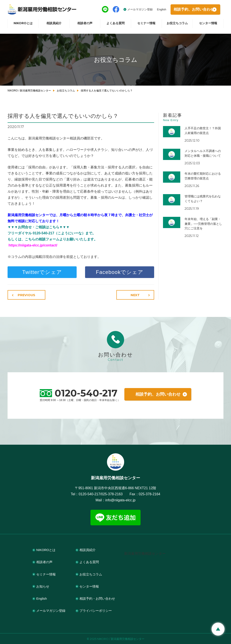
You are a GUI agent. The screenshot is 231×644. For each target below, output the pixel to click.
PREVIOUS (26, 295)
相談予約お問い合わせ (191, 10)
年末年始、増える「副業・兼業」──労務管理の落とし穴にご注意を (203, 224)
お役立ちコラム (177, 25)
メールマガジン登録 (133, 10)
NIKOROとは (23, 25)
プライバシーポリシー (96, 610)
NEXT (136, 295)
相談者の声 (85, 25)
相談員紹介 (54, 25)
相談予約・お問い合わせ (97, 598)
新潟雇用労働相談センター (145, 553)
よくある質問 (115, 25)
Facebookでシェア (120, 272)
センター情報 (208, 25)
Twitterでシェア (42, 272)
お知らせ (43, 586)
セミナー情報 (146, 25)
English (154, 10)
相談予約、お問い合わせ (158, 394)
